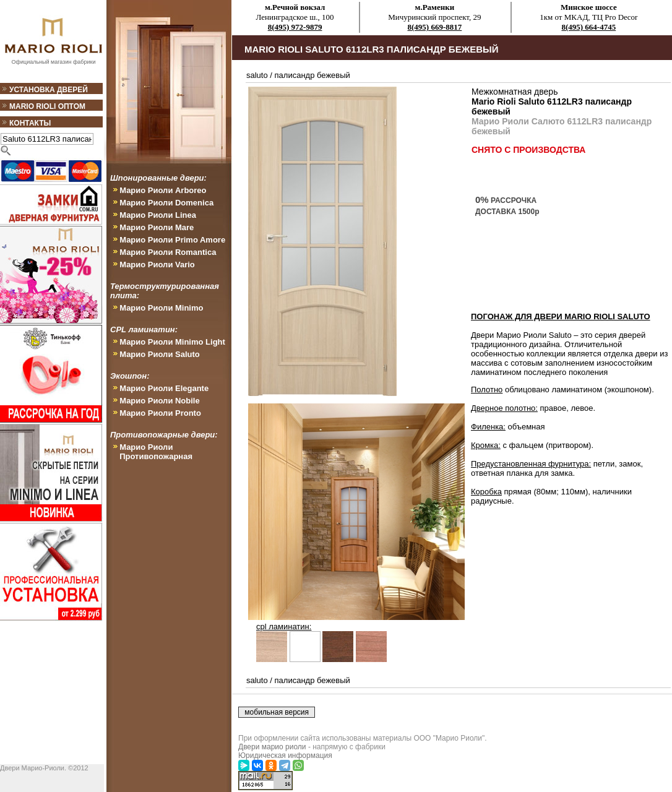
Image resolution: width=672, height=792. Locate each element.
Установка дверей (49, 90)
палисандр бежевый (312, 75)
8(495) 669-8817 (435, 27)
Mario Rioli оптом (47, 106)
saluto (257, 75)
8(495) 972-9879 (295, 27)
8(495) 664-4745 (588, 27)
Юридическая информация (285, 755)
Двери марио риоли (272, 747)
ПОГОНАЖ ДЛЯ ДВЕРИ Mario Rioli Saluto (561, 316)
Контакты (30, 123)
